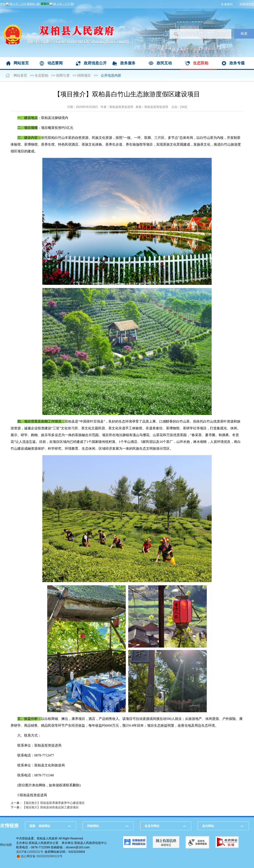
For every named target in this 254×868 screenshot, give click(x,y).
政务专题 (237, 63)
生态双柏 (201, 63)
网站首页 (21, 63)
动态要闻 (55, 63)
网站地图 (6, 845)
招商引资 (63, 75)
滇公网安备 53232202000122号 (39, 856)
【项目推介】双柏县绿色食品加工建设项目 (51, 807)
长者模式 (227, 4)
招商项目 (84, 75)
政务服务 (128, 63)
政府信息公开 (95, 63)
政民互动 (164, 63)
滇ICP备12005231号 (30, 852)
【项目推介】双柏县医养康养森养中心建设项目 (54, 803)
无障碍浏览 (247, 4)
